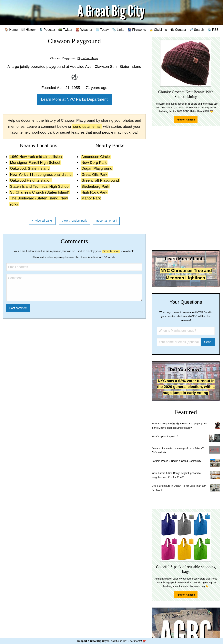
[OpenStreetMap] (88, 58)
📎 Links (118, 30)
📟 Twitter (65, 30)
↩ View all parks (42, 221)
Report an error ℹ (106, 221)
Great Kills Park (94, 174)
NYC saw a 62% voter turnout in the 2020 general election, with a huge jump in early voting (186, 387)
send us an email (87, 126)
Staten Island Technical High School (40, 186)
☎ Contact (178, 30)
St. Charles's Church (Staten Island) (40, 192)
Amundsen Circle (96, 157)
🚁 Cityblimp (158, 30)
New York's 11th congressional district (41, 174)
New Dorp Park (94, 163)
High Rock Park (94, 192)
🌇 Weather (84, 30)
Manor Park (91, 198)
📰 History (28, 30)
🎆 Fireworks (137, 30)
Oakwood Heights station (31, 180)
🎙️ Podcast (47, 30)
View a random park (74, 221)
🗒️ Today (102, 30)
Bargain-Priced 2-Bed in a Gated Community (176, 461)
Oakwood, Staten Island (30, 168)
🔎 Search (197, 30)
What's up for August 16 (165, 436)
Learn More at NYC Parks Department (74, 99)
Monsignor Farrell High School (35, 163)
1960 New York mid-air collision (36, 157)
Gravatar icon (111, 251)
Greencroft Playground (100, 180)
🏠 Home (11, 30)
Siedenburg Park (95, 186)
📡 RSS (213, 30)
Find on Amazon (186, 120)
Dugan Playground (97, 168)
